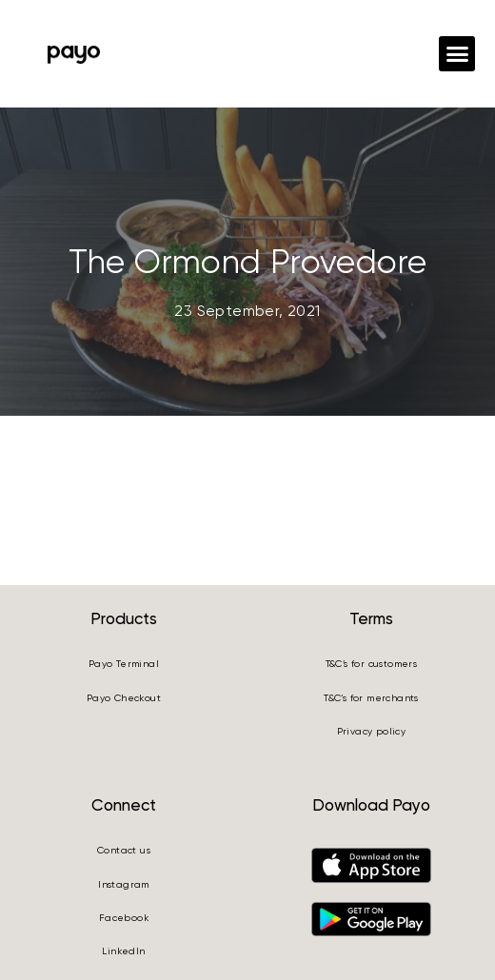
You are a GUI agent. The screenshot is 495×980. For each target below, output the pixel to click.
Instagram (124, 884)
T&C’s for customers (372, 664)
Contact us (124, 850)
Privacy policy (372, 731)
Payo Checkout (124, 698)
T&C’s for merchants (371, 698)
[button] (457, 54)
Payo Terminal (124, 664)
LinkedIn (123, 951)
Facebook (124, 918)
